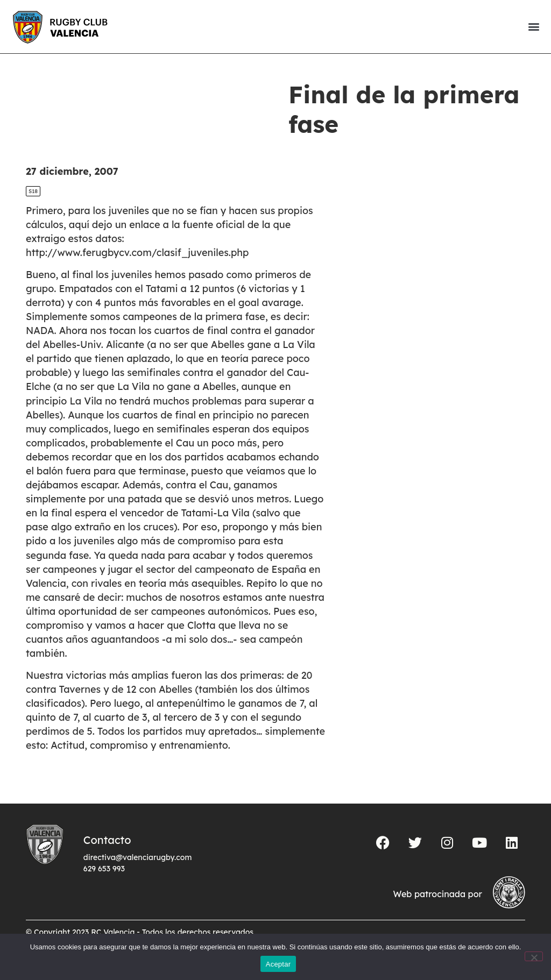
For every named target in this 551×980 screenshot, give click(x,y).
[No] (534, 956)
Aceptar (278, 964)
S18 (33, 191)
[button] (534, 27)
